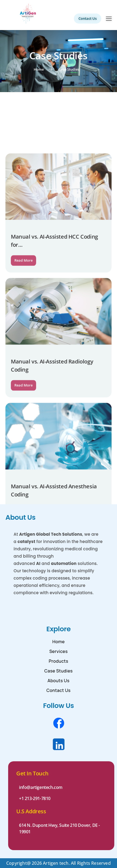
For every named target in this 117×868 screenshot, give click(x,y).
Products (59, 661)
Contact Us (58, 690)
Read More (23, 316)
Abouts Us (58, 681)
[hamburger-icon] (109, 19)
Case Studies (58, 671)
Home (59, 642)
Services (59, 651)
